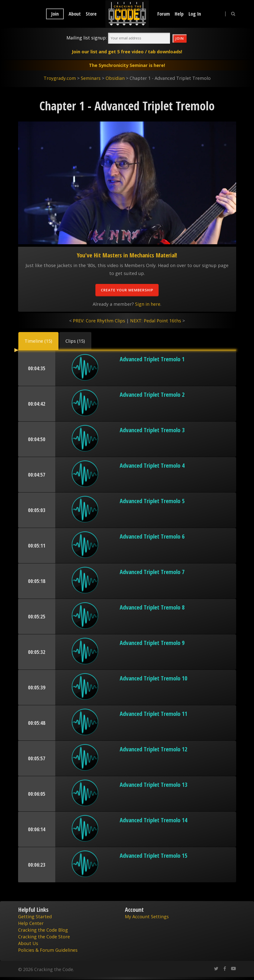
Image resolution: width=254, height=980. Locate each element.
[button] (38, 341)
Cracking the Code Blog (43, 930)
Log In (195, 14)
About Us (28, 943)
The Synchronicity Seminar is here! (127, 65)
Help (179, 14)
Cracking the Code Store (44, 937)
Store (91, 14)
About (75, 14)
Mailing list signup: (87, 38)
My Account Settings (147, 917)
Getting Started (35, 917)
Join (55, 14)
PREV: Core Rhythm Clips (99, 321)
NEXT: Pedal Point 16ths (156, 321)
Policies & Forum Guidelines (48, 950)
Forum (164, 14)
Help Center (31, 923)
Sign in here (148, 304)
